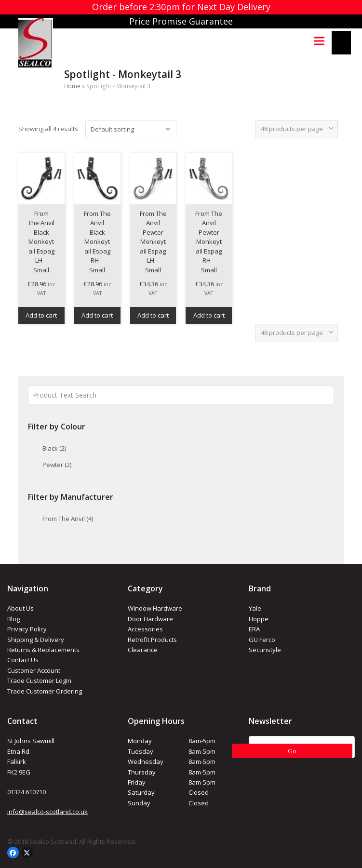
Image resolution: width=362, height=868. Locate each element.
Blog (13, 619)
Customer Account (34, 670)
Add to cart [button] (41, 315)
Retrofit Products (152, 640)
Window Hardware (155, 608)
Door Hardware (150, 619)
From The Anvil (68, 519)
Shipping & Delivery (36, 640)
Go (292, 751)
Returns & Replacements (43, 650)
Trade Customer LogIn (39, 681)
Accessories (145, 629)
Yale (255, 608)
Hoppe (259, 619)
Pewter (57, 465)
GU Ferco (262, 640)
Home (72, 86)
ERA (254, 629)
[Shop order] (131, 129)
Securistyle (265, 650)
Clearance (143, 650)
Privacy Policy (27, 629)
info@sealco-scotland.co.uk (47, 812)
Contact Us (23, 660)
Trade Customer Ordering (45, 691)
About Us (20, 608)
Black (54, 448)
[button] (319, 41)
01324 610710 (27, 792)
